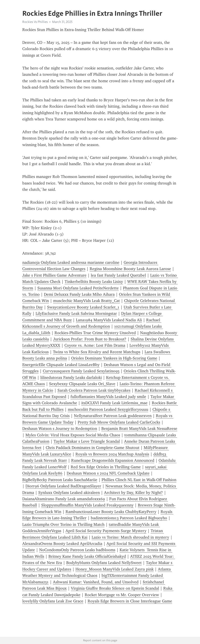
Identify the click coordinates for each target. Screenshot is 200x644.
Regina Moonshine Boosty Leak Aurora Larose (130, 269)
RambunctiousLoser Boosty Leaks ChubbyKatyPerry (111, 512)
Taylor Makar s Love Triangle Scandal (87, 441)
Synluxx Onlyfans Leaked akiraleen (69, 493)
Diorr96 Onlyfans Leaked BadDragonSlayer (63, 486)
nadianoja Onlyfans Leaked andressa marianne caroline (71, 262)
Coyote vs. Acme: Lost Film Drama (95, 345)
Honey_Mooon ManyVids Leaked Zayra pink (115, 569)
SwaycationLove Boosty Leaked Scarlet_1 (83, 307)
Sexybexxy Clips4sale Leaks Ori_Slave (82, 384)
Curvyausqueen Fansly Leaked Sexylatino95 (81, 371)
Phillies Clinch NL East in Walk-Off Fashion (139, 480)
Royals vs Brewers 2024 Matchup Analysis (112, 454)
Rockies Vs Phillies (35, 22)
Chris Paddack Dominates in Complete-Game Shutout (93, 448)
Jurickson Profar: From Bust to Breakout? (90, 339)
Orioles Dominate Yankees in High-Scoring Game (114, 358)
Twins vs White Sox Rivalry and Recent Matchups (97, 352)
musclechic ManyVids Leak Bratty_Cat (86, 301)
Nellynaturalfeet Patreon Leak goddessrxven (113, 416)
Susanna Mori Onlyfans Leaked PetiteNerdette (78, 288)
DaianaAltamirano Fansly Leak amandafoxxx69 (64, 499)
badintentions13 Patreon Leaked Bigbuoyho (129, 518)
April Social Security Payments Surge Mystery (106, 531)
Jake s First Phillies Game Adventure (54, 275)
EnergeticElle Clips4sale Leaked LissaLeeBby (61, 365)
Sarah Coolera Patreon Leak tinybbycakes (94, 390)
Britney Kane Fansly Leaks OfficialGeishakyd (87, 556)
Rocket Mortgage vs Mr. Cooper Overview (122, 595)
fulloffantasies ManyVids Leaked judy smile (108, 397)
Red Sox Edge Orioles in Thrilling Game (106, 467)
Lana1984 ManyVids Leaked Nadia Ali (109, 320)
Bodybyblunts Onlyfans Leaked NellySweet (104, 563)
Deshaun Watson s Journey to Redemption (60, 429)
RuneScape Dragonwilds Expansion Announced (113, 460)
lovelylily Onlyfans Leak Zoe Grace (53, 601)
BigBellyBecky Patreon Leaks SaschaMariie (60, 480)
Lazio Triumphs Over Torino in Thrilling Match (63, 524)
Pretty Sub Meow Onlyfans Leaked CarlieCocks (119, 422)
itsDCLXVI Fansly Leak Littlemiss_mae (114, 403)
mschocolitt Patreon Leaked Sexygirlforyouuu (108, 409)
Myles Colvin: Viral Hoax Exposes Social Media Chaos (73, 435)
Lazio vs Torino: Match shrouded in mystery (130, 537)
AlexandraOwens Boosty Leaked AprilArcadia (62, 544)
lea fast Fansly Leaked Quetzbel (118, 275)
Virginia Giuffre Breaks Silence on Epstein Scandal (115, 588)
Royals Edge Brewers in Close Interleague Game (130, 601)
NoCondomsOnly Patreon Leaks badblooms (77, 550)
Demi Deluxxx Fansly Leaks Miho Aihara (79, 294)
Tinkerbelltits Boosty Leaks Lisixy (94, 282)
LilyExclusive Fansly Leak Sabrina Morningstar (76, 313)
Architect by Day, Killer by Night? (133, 493)
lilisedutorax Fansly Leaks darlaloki (71, 378)
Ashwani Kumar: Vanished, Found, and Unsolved (96, 582)
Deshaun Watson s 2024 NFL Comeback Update (108, 473)
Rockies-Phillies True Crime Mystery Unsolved (95, 333)
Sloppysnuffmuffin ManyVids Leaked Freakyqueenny (87, 505)
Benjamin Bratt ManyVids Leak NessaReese (139, 429)
